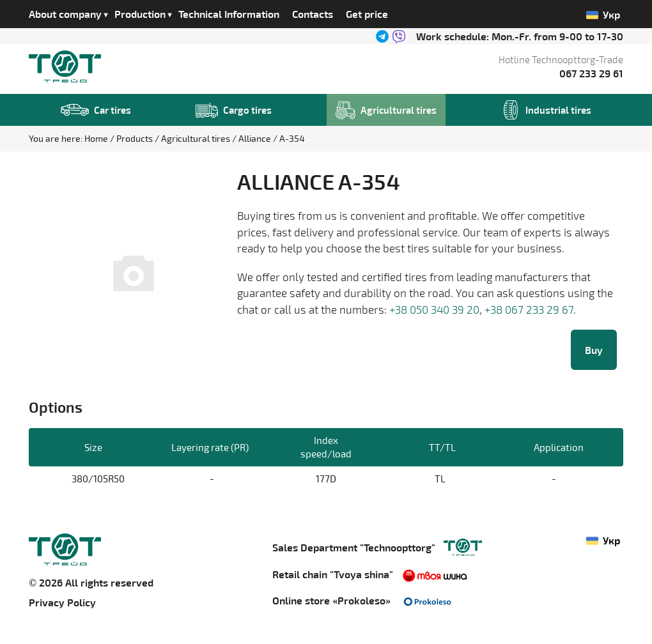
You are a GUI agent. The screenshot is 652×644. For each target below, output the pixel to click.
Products (136, 138)
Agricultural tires (197, 138)
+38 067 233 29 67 (529, 309)
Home (97, 138)
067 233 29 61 (591, 73)
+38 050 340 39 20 (434, 309)
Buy (594, 350)
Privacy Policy (62, 602)
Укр (603, 15)
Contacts (313, 14)
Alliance (256, 138)
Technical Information (229, 14)
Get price (367, 14)
